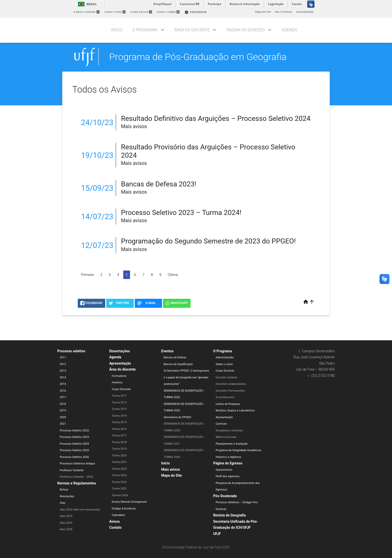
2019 (63, 410)
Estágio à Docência (124, 509)
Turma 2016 (119, 429)
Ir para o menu (115, 12)
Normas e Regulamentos (77, 483)
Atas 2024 (66, 523)
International (195, 12)
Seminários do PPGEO (177, 417)
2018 (63, 404)
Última (173, 275)
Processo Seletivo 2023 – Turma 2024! (181, 213)
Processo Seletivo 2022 (74, 431)
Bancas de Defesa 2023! (159, 184)
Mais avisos (171, 469)
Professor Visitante (72, 470)
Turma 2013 (119, 409)
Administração (225, 357)
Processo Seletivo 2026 (74, 457)
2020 (63, 417)
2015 (63, 384)
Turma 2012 (119, 402)
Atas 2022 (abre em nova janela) (80, 510)
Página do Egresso (246, 30)
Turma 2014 (119, 416)
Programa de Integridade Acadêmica (238, 450)
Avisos (114, 521)
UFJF (217, 534)
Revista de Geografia (229, 515)
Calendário (118, 515)
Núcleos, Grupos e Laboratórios (235, 410)
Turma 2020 (119, 456)
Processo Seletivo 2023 (74, 437)
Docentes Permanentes (230, 391)
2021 (63, 424)
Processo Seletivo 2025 (74, 450)
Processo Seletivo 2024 (74, 444)
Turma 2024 (119, 482)
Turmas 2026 (120, 495)
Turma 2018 (119, 442)
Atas (63, 503)
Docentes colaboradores (231, 384)
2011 (63, 357)
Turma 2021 (119, 462)
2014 (63, 377)
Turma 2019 (119, 449)
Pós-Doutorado (225, 496)
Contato (115, 527)
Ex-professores (225, 397)
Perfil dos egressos (228, 476)
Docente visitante (226, 377)
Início (117, 30)
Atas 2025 (66, 529)
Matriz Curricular (226, 437)
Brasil (87, 4)
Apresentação (120, 363)
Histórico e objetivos (228, 457)
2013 (63, 371)
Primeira (87, 275)
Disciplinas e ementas (229, 431)
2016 (63, 391)
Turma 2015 (119, 422)
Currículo (221, 424)
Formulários (119, 376)
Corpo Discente (121, 389)
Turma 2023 (119, 475)
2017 (63, 397)
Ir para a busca (141, 12)
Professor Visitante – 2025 (76, 477)
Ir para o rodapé (168, 12)
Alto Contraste (283, 12)
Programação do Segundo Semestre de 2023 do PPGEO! (208, 241)
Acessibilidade (305, 12)
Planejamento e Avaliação (232, 444)
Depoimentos (224, 470)
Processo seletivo (71, 351)
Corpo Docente (225, 371)
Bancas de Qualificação (178, 364)
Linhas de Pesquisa (228, 404)
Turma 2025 (119, 489)
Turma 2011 (119, 396)
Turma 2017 (119, 436)
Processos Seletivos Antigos (77, 464)
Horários (117, 382)
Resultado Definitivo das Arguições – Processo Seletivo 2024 (216, 118)
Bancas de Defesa (175, 357)
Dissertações (119, 351)
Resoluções (67, 496)
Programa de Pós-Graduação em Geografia (198, 57)
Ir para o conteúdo (86, 12)
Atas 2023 (66, 516)
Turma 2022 (119, 469)
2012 (63, 364)
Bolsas (64, 490)
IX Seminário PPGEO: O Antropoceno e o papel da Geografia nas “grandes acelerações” (186, 377)
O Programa (145, 30)
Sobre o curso (224, 364)
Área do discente (192, 30)
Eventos (167, 351)
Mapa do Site (263, 12)
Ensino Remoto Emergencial (129, 502)
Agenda (289, 30)
